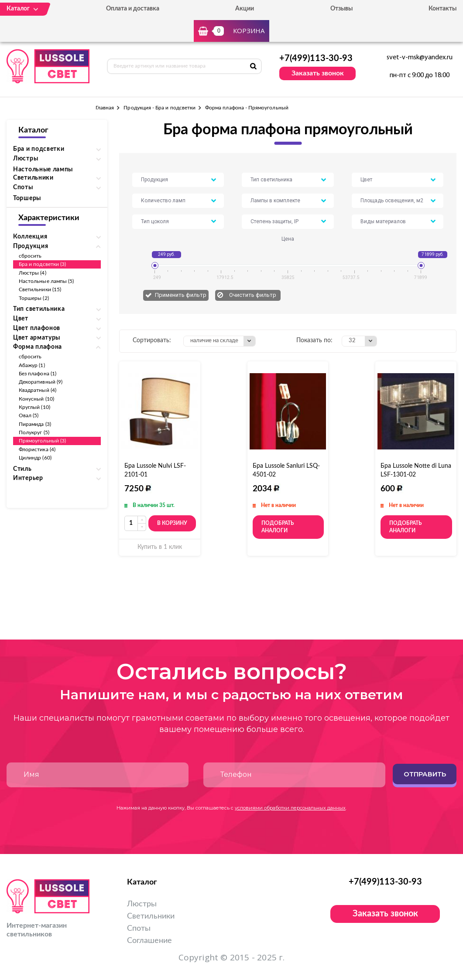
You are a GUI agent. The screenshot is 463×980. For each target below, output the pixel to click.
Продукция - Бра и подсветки (159, 108)
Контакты (442, 9)
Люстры (142, 904)
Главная (105, 108)
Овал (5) (29, 415)
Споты (139, 929)
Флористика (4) (37, 449)
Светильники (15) (40, 289)
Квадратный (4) (38, 390)
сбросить (30, 256)
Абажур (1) (32, 365)
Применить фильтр (181, 295)
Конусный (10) (36, 399)
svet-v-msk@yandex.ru (420, 58)
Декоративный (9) (41, 382)
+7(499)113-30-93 (316, 58)
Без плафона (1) (38, 374)
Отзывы (341, 9)
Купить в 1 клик (160, 547)
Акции (245, 9)
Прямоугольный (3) (42, 441)
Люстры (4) (33, 273)
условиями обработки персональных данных (290, 808)
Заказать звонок (318, 73)
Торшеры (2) (34, 298)
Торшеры (27, 198)
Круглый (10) (34, 407)
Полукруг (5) (34, 432)
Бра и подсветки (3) (42, 264)
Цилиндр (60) (35, 458)
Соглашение (149, 941)
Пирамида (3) (35, 424)
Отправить (425, 774)
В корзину (172, 523)
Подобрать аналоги (278, 527)
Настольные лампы (43, 170)
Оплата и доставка (133, 9)
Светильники (151, 916)
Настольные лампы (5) (46, 281)
